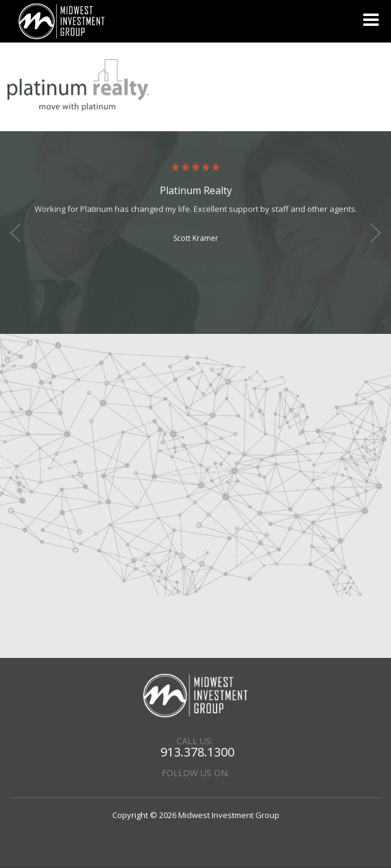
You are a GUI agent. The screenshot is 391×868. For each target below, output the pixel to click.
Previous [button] (15, 233)
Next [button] (376, 233)
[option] (196, 204)
